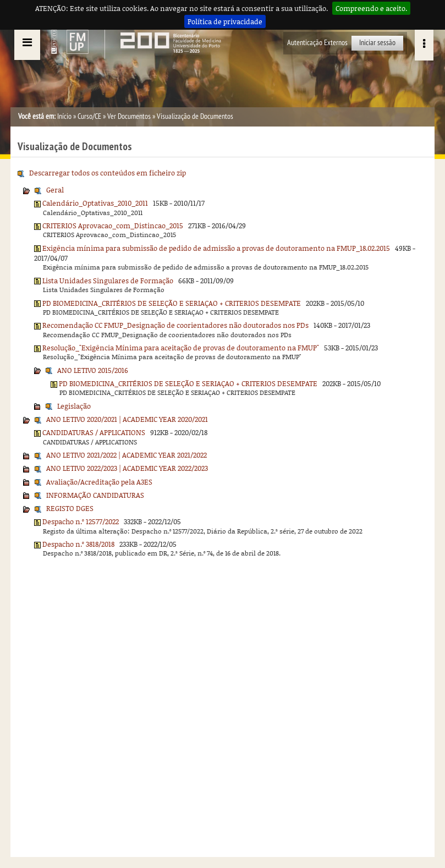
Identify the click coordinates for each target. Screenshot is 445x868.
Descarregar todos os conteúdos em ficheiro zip (108, 173)
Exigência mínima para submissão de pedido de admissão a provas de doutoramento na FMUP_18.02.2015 (216, 248)
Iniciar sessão (377, 43)
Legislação (74, 406)
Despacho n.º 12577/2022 (81, 521)
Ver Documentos (129, 116)
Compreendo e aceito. (371, 8)
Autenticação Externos (317, 43)
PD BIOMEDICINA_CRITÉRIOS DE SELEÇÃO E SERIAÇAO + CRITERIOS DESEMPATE (172, 303)
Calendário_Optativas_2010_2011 (95, 203)
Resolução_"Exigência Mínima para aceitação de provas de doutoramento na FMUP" (181, 348)
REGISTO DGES (70, 508)
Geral (55, 190)
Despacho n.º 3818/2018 (78, 544)
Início (64, 116)
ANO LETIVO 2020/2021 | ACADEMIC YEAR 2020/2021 (127, 419)
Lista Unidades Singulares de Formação (108, 281)
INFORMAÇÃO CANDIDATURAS (95, 495)
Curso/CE (89, 116)
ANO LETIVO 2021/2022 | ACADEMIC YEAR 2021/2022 (127, 455)
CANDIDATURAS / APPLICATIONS (94, 432)
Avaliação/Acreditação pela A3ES (99, 482)
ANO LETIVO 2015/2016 (93, 370)
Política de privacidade (225, 21)
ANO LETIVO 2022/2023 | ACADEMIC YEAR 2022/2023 (127, 468)
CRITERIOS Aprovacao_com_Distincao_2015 (113, 226)
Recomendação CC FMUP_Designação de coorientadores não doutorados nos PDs (175, 325)
